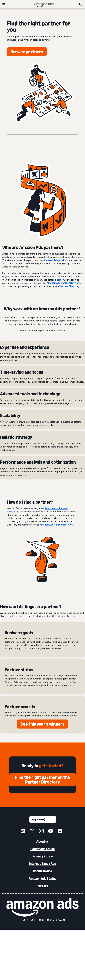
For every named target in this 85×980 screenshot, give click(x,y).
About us (42, 841)
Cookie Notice (42, 871)
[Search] (81, 4)
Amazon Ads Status (42, 878)
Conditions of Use (43, 849)
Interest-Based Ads (42, 864)
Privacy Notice (43, 856)
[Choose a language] (43, 819)
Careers (42, 886)
